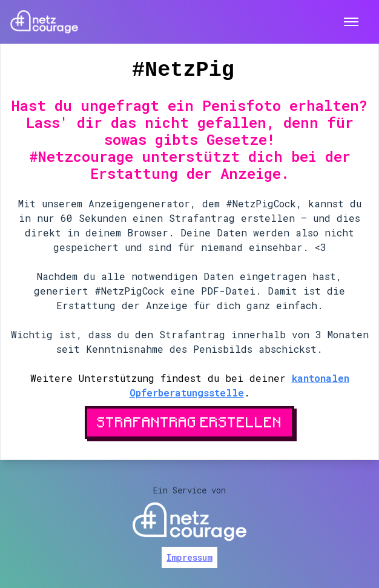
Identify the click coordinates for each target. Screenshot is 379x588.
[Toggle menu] (351, 22)
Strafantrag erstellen (189, 422)
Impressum (189, 557)
